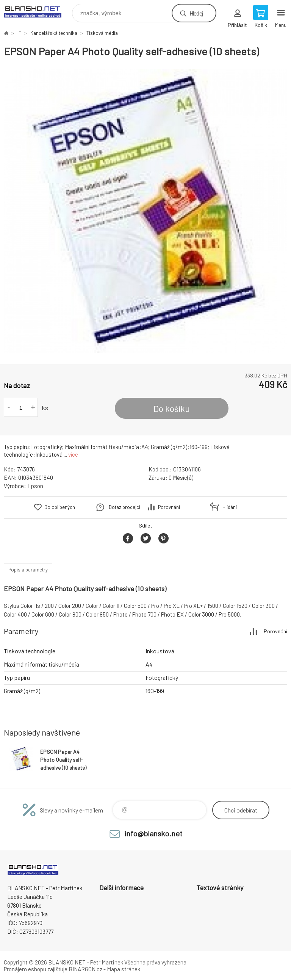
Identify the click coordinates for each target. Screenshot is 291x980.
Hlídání (230, 507)
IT (19, 33)
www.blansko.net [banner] (37, 11)
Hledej (196, 13)
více (73, 454)
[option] (145, 211)
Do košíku (172, 409)
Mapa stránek (124, 969)
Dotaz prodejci (124, 507)
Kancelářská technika (54, 33)
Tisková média (102, 33)
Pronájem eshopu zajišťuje (36, 969)
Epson (35, 486)
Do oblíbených (60, 507)
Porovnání (169, 507)
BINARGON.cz (85, 969)
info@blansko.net (153, 833)
